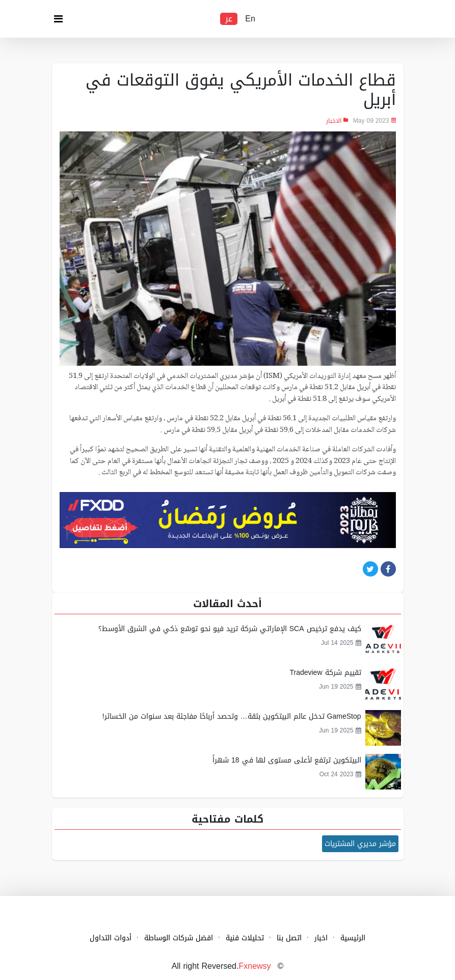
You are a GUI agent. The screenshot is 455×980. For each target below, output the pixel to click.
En (250, 19)
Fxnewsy (255, 966)
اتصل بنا (289, 938)
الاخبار (334, 121)
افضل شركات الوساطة (179, 938)
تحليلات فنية (245, 938)
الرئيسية (353, 938)
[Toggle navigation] (59, 21)
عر (229, 19)
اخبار (321, 938)
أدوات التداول (111, 938)
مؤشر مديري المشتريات (360, 844)
